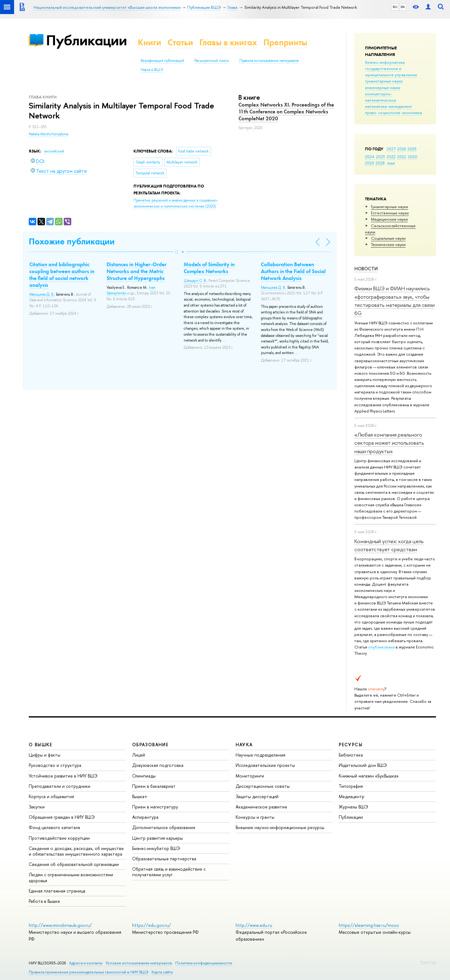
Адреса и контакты (86, 963)
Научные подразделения (260, 755)
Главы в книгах (228, 42)
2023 (380, 157)
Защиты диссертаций (257, 796)
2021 (402, 157)
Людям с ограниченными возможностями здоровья (71, 877)
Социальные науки (388, 238)
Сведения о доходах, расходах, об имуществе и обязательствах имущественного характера (76, 851)
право (371, 112)
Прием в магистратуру (155, 807)
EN (403, 7)
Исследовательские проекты (265, 765)
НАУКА (244, 745)
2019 (370, 163)
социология (389, 112)
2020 (412, 157)
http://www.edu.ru (254, 925)
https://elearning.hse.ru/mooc (369, 925)
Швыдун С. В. (195, 281)
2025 (412, 149)
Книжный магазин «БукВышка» (369, 776)
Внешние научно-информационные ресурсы (280, 827)
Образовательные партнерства (164, 859)
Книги (150, 42)
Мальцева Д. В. (42, 294)
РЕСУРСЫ (351, 745)
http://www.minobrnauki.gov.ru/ (60, 925)
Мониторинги (250, 776)
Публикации (86, 40)
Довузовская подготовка (158, 765)
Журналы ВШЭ (353, 807)
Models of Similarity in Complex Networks (209, 268)
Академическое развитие (261, 807)
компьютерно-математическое (381, 97)
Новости (366, 269)
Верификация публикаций (162, 61)
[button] (177, 252)
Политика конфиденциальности (204, 963)
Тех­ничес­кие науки (388, 244)
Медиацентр (352, 796)
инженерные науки (383, 87)
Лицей (139, 755)
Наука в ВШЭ (152, 70)
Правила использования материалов (269, 61)
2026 (402, 149)
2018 (380, 163)
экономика (412, 112)
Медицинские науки (389, 219)
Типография (351, 786)
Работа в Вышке (44, 901)
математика (376, 106)
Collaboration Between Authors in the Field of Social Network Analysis (293, 271)
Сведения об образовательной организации (74, 864)
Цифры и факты (45, 755)
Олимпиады (144, 776)
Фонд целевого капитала (54, 827)
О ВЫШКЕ (41, 745)
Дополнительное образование (164, 827)
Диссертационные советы (263, 786)
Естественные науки (390, 213)
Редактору (428, 962)
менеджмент (400, 106)
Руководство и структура (55, 765)
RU (395, 7)
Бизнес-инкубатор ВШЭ (156, 848)
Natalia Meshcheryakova (48, 134)
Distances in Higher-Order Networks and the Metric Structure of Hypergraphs (137, 271)
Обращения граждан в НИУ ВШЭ (62, 817)
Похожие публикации (72, 241)
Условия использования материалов (139, 963)
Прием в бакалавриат (154, 786)
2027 (391, 149)
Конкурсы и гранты (255, 817)
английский (54, 151)
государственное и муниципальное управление (391, 72)
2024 (370, 157)
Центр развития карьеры (157, 838)
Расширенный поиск (212, 61)
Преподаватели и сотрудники (60, 786)
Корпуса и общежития (51, 796)
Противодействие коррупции (59, 838)
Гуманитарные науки (390, 207)
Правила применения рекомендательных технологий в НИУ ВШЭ (89, 972)
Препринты (285, 42)
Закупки (37, 807)
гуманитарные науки (384, 81)
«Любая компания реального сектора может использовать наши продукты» (389, 443)
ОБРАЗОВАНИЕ (150, 745)
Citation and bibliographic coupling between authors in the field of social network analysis (62, 275)
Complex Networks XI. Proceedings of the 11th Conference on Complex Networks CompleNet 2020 (286, 112)
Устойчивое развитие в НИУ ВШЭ (63, 776)
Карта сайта (162, 972)
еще (391, 163)
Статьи (180, 42)
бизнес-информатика (385, 62)
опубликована (381, 647)
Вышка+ (140, 796)
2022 (391, 157)
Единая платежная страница (57, 891)
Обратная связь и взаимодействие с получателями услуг (169, 872)
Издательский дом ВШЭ (363, 765)
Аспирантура (145, 817)
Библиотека (351, 755)
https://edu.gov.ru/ (152, 925)
